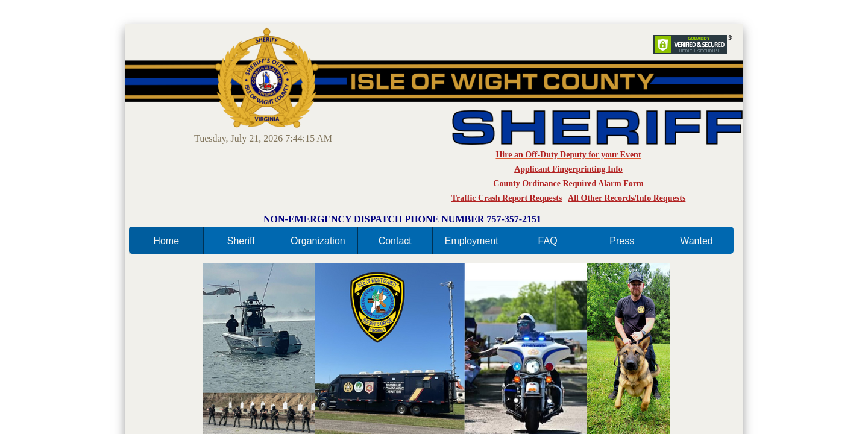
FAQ (548, 241)
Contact (395, 241)
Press (622, 241)
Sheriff (241, 241)
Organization (318, 241)
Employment (472, 241)
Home (166, 241)
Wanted (697, 241)
